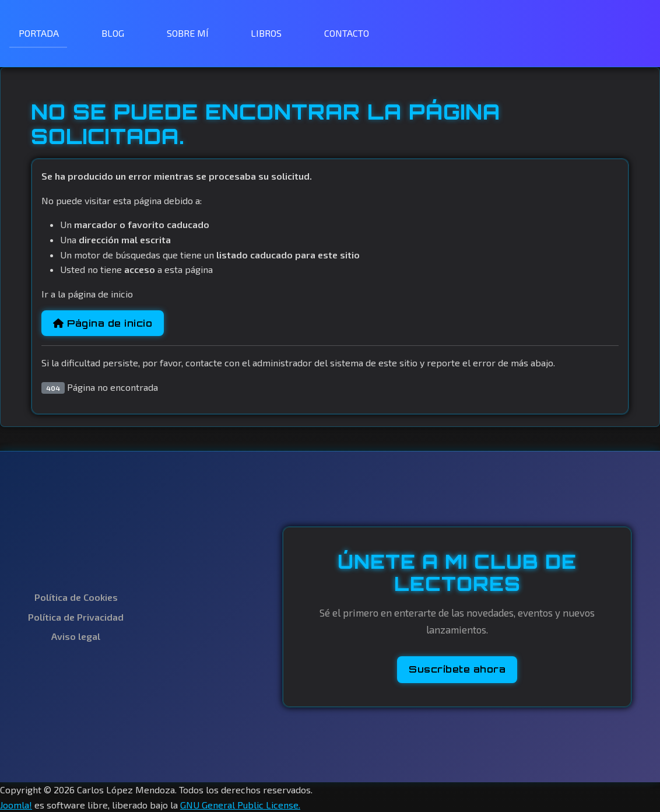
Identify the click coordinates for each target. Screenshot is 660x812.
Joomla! (16, 805)
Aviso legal (76, 636)
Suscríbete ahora (457, 669)
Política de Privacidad (76, 617)
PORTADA (39, 33)
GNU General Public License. (240, 805)
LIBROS (266, 33)
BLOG (113, 33)
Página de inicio (103, 323)
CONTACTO (347, 33)
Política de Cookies (76, 597)
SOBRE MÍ (188, 33)
